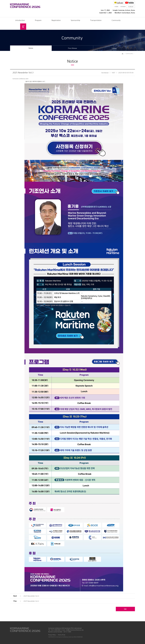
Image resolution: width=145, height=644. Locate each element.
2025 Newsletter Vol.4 (31, 596)
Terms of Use (62, 635)
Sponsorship (75, 20)
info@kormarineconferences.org (75, 630)
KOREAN (131, 7)
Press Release (72, 48)
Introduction (20, 20)
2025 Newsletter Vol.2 (31, 601)
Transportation (96, 20)
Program (38, 20)
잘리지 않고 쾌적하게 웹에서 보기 (35, 81)
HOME (116, 7)
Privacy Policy (52, 635)
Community (116, 20)
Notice (31, 48)
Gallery (114, 48)
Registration (56, 20)
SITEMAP (123, 7)
